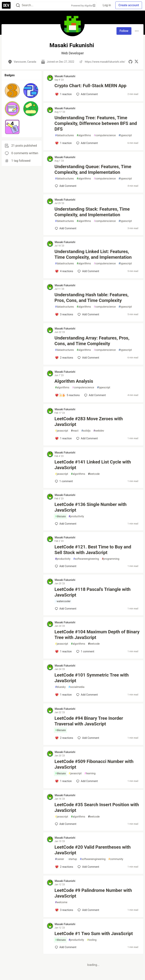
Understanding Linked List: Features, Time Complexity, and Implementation (93, 254)
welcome (61, 902)
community (116, 859)
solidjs (86, 431)
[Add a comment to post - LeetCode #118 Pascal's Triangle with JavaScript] (66, 609)
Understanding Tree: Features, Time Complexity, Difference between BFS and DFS (96, 123)
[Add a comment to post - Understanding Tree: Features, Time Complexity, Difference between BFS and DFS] (63, 143)
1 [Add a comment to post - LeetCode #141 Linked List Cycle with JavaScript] (64, 481)
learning (90, 773)
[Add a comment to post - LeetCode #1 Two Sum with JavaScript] (66, 947)
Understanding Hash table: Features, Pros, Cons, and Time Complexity (92, 298)
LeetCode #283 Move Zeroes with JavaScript (89, 422)
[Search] (18, 5)
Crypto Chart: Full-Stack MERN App (91, 86)
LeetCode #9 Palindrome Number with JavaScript (93, 893)
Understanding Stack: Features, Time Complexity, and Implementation (92, 212)
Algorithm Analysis (74, 381)
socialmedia (76, 687)
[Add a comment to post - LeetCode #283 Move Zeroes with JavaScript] (63, 438)
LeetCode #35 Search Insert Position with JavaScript (97, 808)
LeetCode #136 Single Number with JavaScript (91, 507)
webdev (99, 431)
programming (111, 559)
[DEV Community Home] (6, 5)
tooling (92, 940)
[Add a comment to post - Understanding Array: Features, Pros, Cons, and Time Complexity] (64, 358)
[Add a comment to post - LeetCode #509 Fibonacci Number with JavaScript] (63, 781)
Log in (107, 5)
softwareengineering (86, 559)
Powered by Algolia (83, 6)
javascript (62, 431)
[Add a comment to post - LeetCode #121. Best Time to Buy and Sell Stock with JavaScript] (66, 566)
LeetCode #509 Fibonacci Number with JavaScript (94, 764)
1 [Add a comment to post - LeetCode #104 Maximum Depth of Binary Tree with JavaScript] (85, 651)
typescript (125, 135)
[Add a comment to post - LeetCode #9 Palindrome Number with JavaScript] (64, 910)
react (75, 431)
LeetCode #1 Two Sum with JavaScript (94, 934)
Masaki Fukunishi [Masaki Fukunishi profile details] (65, 76)
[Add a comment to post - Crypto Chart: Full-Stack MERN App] (63, 94)
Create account (129, 5)
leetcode (94, 474)
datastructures (65, 135)
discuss (61, 516)
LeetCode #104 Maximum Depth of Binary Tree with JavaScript (97, 635)
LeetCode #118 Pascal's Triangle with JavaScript (93, 592)
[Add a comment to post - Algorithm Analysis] (67, 395)
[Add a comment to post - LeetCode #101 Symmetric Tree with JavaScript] (63, 695)
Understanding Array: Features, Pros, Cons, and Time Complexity (92, 341)
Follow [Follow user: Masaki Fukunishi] (124, 31)
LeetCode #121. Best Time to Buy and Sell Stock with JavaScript (93, 550)
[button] (12, 91)
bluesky (60, 687)
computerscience (105, 135)
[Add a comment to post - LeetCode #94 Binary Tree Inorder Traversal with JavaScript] (64, 738)
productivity (76, 516)
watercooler (63, 601)
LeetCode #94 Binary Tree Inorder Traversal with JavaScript (89, 721)
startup (72, 859)
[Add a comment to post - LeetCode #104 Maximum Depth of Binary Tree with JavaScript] (63, 651)
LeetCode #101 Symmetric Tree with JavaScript (92, 678)
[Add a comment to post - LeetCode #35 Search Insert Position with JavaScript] (66, 824)
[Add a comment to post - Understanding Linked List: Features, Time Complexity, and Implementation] (64, 271)
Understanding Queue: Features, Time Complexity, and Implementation (93, 169)
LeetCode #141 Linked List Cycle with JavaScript (93, 465)
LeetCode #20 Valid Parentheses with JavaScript (93, 850)
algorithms (84, 135)
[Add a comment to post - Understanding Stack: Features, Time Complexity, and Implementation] (66, 228)
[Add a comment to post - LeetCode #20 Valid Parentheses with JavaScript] (64, 867)
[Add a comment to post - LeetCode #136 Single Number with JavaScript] (66, 524)
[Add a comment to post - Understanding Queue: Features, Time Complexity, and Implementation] (66, 186)
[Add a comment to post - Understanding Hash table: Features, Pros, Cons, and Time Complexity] (64, 314)
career (60, 859)
